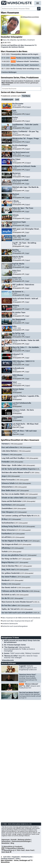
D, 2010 (20, 512)
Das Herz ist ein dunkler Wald (13, 494)
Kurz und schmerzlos (10, 447)
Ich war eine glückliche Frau (12, 555)
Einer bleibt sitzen (8, 490)
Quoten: (22, 653)
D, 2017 (30, 555)
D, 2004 (13, 476)
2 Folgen (27, 198)
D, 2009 (28, 501)
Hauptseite (16, 857)
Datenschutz (6, 841)
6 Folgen (27, 121)
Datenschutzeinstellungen (21, 841)
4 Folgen (27, 142)
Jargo (4, 476)
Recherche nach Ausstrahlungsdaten (15, 626)
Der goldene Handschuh (11, 573)
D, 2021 (16, 598)
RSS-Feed (21, 850)
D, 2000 (16, 462)
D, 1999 (31, 458)
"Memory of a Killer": (21, 657)
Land (17, 99)
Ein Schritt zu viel (8, 595)
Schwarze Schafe (8, 483)
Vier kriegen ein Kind (9, 544)
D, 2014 (18, 534)
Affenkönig (6, 548)
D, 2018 (22, 570)
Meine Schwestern (9, 530)
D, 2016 (17, 548)
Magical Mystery (8, 562)
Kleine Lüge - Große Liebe (11, 465)
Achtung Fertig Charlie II (11, 526)
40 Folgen (27, 107)
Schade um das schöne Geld (12, 498)
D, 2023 (23, 606)
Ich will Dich (6, 537)
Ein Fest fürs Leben (9, 605)
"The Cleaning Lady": (19, 649)
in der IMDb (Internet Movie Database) (21, 618)
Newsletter (5, 843)
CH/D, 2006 (23, 483)
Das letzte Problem (9, 577)
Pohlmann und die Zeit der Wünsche (15, 591)
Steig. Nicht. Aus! (8, 570)
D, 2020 (14, 584)
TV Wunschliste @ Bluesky (14, 848)
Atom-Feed (30, 850)
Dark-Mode (7, 852)
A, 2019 (23, 577)
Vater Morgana (7, 512)
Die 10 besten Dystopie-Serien (15, 645)
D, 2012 (14, 519)
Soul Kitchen (6, 505)
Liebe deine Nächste (9, 451)
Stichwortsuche (27, 857)
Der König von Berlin (9, 559)
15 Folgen (27, 163)
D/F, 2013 (23, 530)
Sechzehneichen (8, 523)
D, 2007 (22, 491)
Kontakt (14, 840)
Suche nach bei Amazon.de (17, 621)
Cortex (4, 584)
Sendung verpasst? (8, 859)
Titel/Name (26, 96)
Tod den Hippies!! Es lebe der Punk (15, 541)
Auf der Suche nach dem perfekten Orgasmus (19, 469)
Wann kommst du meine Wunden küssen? (17, 602)
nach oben (6, 857)
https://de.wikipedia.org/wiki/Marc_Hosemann (18, 40)
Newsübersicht (8, 660)
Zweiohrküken (7, 508)
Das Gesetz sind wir (9, 588)
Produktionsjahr (8, 99)
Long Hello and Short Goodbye (13, 458)
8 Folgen (27, 114)
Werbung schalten (24, 840)
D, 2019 (27, 573)
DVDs (18, 859)
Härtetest (5, 444)
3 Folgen (27, 149)
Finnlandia (5, 462)
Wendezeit (5, 580)
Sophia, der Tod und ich (10, 609)
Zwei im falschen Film (10, 566)
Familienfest (6, 534)
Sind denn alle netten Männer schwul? (16, 473)
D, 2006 (22, 480)
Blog (12, 843)
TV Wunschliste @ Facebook (12, 847)
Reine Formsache (8, 480)
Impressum (6, 840)
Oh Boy (4, 519)
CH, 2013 (28, 527)
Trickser (5, 455)
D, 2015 (34, 541)
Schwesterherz (7, 487)
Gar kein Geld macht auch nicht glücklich (17, 613)
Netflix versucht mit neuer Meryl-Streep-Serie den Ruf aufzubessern (22, 641)
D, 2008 (30, 498)
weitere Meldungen (10, 72)
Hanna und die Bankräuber (11, 501)
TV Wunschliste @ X (9, 850)
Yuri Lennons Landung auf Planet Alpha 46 (17, 516)
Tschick (4, 552)
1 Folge (26, 184)
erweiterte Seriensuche (10, 624)
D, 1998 (16, 444)
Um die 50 (5, 598)
